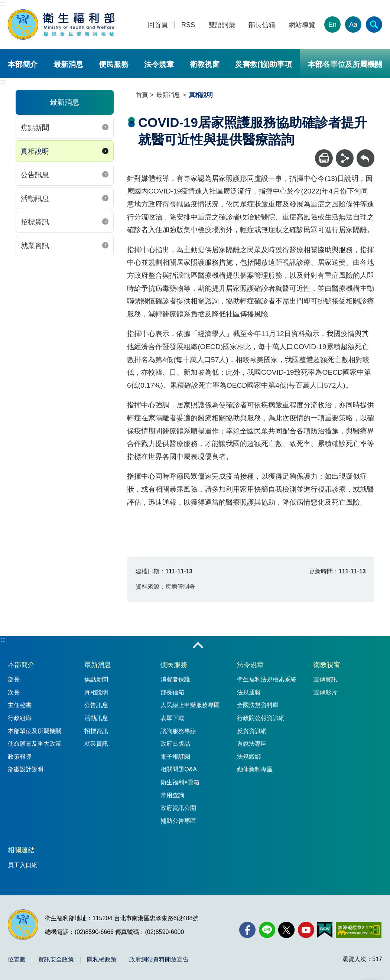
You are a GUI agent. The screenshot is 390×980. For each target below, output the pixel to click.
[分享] (345, 158)
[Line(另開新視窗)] (267, 930)
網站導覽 (302, 25)
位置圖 (17, 960)
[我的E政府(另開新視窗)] (325, 930)
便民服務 (114, 64)
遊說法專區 (252, 744)
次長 (14, 692)
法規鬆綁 (249, 757)
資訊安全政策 (56, 960)
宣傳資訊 (325, 679)
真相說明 (35, 151)
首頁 (142, 95)
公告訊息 (35, 175)
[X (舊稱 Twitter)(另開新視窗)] (286, 930)
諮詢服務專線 (178, 731)
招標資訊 (35, 222)
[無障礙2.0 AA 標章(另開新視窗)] (359, 930)
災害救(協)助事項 (264, 64)
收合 (198, 646)
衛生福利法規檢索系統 (267, 679)
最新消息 (68, 64)
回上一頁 (365, 153)
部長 (14, 679)
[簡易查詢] (374, 25)
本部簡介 (23, 64)
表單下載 (172, 718)
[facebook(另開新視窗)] (247, 930)
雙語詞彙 (222, 25)
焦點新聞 (35, 128)
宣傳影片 (325, 692)
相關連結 (21, 850)
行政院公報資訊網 (261, 718)
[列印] (324, 158)
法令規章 (159, 64)
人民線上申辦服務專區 (190, 705)
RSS (188, 25)
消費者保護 (175, 679)
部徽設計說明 (26, 769)
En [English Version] (332, 25)
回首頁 (158, 25)
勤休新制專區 (255, 769)
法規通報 (249, 692)
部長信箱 (262, 25)
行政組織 (20, 718)
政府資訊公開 (178, 808)
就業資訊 (35, 246)
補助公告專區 (178, 821)
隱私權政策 (102, 960)
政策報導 (20, 757)
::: (3, 4)
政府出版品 (175, 744)
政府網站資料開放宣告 (159, 960)
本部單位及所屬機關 (35, 731)
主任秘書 (20, 705)
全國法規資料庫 (258, 705)
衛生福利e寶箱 (180, 782)
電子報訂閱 (175, 757)
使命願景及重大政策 (35, 744)
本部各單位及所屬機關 (345, 64)
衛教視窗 (205, 64)
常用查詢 (172, 795)
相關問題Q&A (179, 769)
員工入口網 (23, 865)
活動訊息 (35, 198)
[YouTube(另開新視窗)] (306, 930)
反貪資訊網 (252, 731)
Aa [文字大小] (353, 25)
